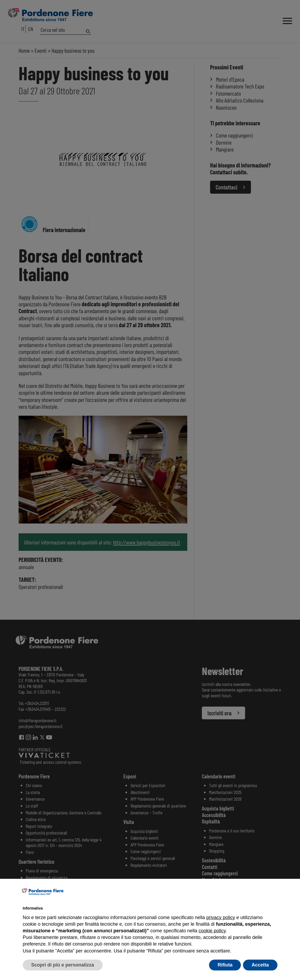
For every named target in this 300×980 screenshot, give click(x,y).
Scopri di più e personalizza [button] (63, 965)
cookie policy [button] (212, 931)
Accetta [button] (260, 965)
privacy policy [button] (221, 917)
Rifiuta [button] (225, 965)
